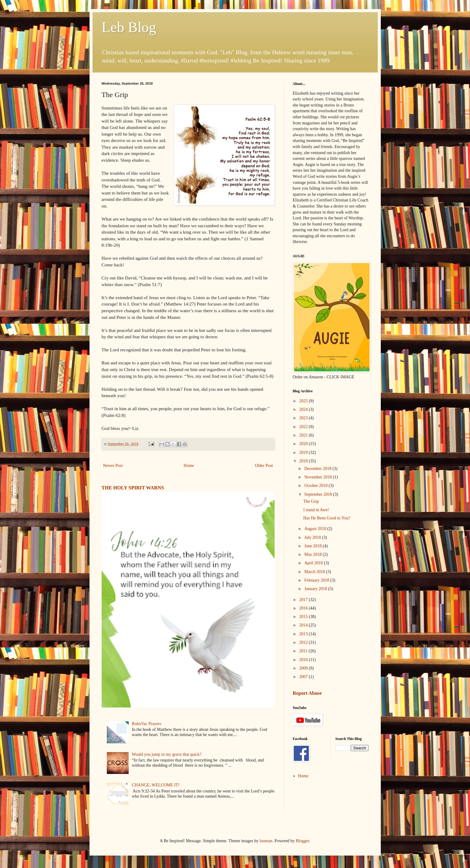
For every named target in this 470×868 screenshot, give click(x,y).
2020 (304, 444)
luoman (266, 841)
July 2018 (313, 537)
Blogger (303, 841)
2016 (304, 608)
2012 (304, 642)
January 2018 (316, 589)
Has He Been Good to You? (327, 518)
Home (189, 466)
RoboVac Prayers (147, 724)
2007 (304, 677)
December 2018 (318, 469)
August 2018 (316, 529)
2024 (304, 409)
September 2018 (319, 494)
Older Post (264, 466)
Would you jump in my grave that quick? (167, 754)
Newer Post (113, 466)
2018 (304, 461)
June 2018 (314, 546)
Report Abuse (307, 693)
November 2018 (319, 477)
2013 (304, 634)
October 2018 (316, 486)
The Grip (311, 501)
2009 (304, 668)
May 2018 (314, 554)
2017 (304, 600)
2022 (304, 427)
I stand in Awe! (316, 510)
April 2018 (314, 563)
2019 (304, 453)
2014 (304, 625)
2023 (304, 418)
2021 (304, 435)
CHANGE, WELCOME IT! (156, 785)
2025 (304, 401)
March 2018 (315, 572)
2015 (304, 617)
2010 (304, 660)
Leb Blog (129, 27)
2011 (304, 651)
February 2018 (317, 580)
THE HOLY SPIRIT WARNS (133, 488)
